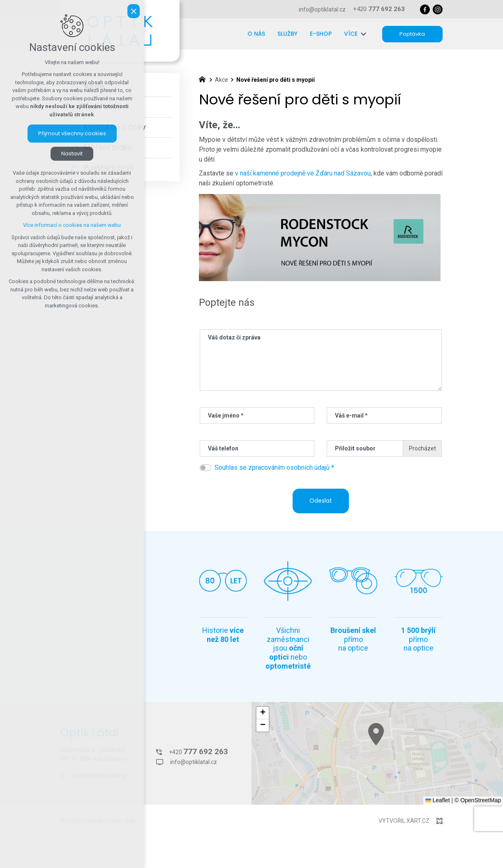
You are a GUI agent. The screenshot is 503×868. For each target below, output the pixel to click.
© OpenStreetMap (478, 800)
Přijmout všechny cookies (72, 133)
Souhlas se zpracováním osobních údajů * (274, 467)
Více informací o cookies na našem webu (72, 225)
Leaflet (438, 800)
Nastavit (72, 154)
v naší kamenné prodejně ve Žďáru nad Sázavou (303, 173)
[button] (410, 749)
